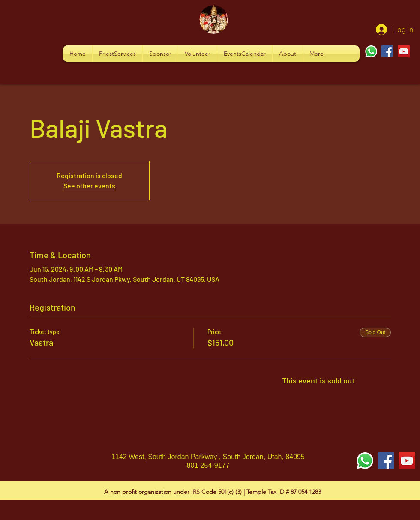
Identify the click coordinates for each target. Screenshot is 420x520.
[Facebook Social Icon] (386, 461)
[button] (117, 54)
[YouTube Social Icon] (407, 461)
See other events (89, 186)
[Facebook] (387, 51)
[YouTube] (404, 51)
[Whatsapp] (371, 51)
